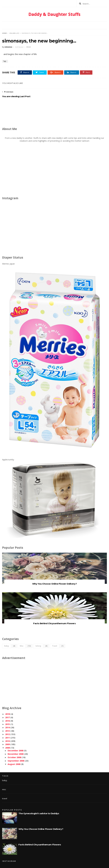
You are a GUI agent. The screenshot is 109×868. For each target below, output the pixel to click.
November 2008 (16, 754)
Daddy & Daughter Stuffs (54, 14)
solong (38, 646)
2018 (8, 714)
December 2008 (15, 751)
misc (22, 646)
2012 (8, 734)
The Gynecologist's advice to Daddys (39, 813)
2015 (8, 724)
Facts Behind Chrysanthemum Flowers (54, 623)
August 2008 (14, 764)
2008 (8, 748)
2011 (8, 738)
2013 (8, 731)
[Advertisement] (54, 113)
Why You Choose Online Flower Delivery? (55, 584)
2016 (8, 721)
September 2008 (16, 761)
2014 (8, 727)
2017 (8, 717)
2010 (8, 741)
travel (55, 646)
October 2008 (14, 757)
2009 (8, 744)
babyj (7, 646)
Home (4, 33)
